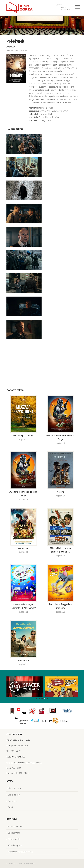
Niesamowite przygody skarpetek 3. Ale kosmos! (24, 606)
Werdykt (61, 492)
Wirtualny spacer (15, 845)
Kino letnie (12, 801)
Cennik (11, 807)
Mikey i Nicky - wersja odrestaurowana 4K (60, 550)
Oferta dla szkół (15, 788)
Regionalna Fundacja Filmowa (20, 852)
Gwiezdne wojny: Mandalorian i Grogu (61, 437)
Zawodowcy (24, 661)
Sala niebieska (14, 839)
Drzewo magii (24, 548)
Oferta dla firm (14, 795)
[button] (37, 699)
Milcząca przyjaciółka (24, 436)
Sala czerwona (14, 833)
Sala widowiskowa (15, 827)
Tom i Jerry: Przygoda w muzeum (60, 606)
